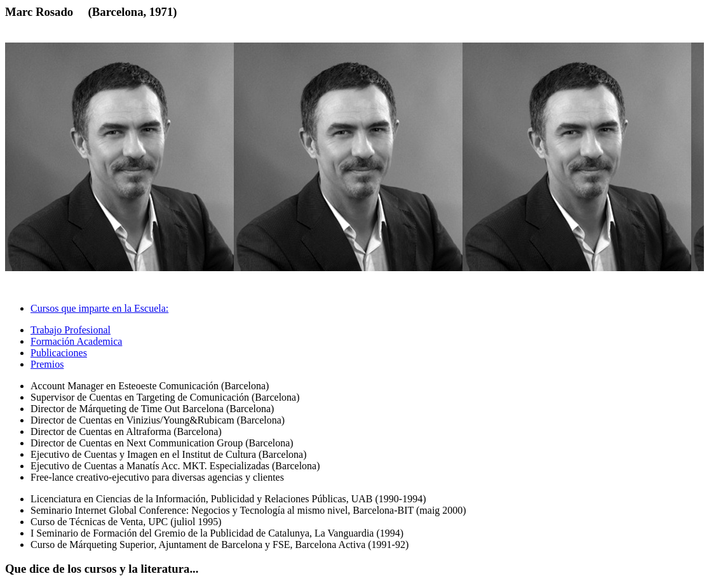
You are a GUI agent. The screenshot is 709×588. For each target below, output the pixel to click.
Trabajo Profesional (71, 330)
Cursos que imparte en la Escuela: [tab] (99, 308)
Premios (47, 364)
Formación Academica (76, 341)
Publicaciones (59, 353)
